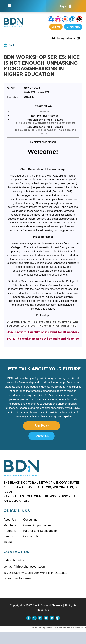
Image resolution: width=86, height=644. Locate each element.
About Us (10, 520)
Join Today (42, 426)
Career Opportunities (37, 525)
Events (8, 536)
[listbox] (69, 38)
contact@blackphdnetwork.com (25, 567)
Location (13, 97)
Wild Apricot (52, 628)
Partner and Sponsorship (40, 531)
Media (8, 542)
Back (11, 45)
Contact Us (42, 436)
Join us (56, 27)
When (11, 88)
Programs (10, 531)
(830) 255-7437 (14, 560)
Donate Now (73, 27)
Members (10, 525)
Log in (64, 6)
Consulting (30, 520)
